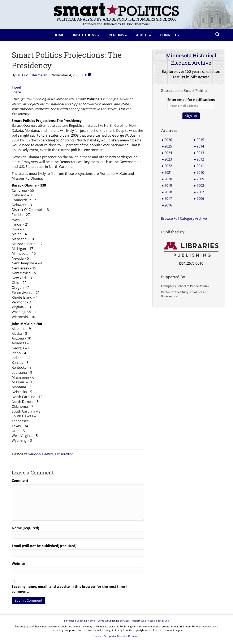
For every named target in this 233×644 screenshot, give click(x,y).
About (142, 35)
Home (59, 35)
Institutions (85, 35)
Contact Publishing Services (114, 621)
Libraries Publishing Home (79, 621)
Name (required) (25, 528)
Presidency (63, 454)
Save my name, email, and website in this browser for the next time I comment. (69, 589)
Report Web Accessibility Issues (151, 621)
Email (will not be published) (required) (44, 546)
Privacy (97, 636)
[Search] (217, 34)
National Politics (40, 454)
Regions (116, 35)
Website (18, 564)
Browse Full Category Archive (184, 218)
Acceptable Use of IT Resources (122, 636)
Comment (20, 481)
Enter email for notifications (191, 103)
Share (16, 92)
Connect (168, 35)
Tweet (16, 87)
